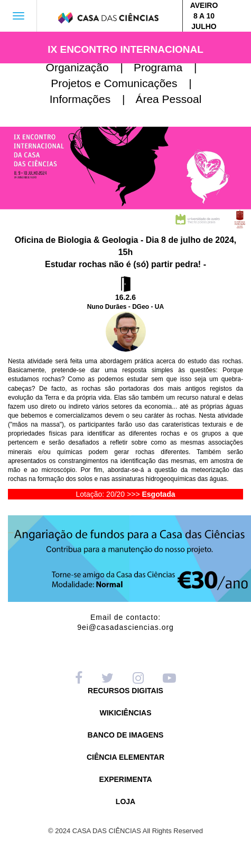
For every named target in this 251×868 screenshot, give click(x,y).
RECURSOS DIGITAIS (125, 691)
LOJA (125, 802)
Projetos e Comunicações (125, 83)
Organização (89, 67)
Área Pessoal (168, 99)
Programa (170, 67)
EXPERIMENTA (125, 780)
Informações (92, 99)
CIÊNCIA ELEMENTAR (125, 757)
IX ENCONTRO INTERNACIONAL (125, 49)
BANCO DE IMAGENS (126, 735)
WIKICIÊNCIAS (126, 713)
